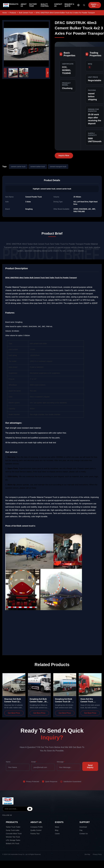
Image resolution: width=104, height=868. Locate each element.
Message (61, 762)
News (57, 827)
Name (8, 762)
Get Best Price (14, 713)
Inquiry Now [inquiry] (95, 5)
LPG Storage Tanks (13, 840)
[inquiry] (30, 809)
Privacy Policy (97, 854)
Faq (81, 830)
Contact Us (84, 834)
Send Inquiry (90, 766)
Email (34, 762)
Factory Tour (35, 834)
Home (5, 13)
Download (83, 827)
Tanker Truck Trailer (13, 827)
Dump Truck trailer (13, 830)
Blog (57, 830)
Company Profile (37, 827)
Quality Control (36, 830)
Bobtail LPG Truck (13, 844)
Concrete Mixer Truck (14, 834)
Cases (57, 834)
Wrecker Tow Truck (13, 837)
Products (13, 13)
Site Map (87, 854)
